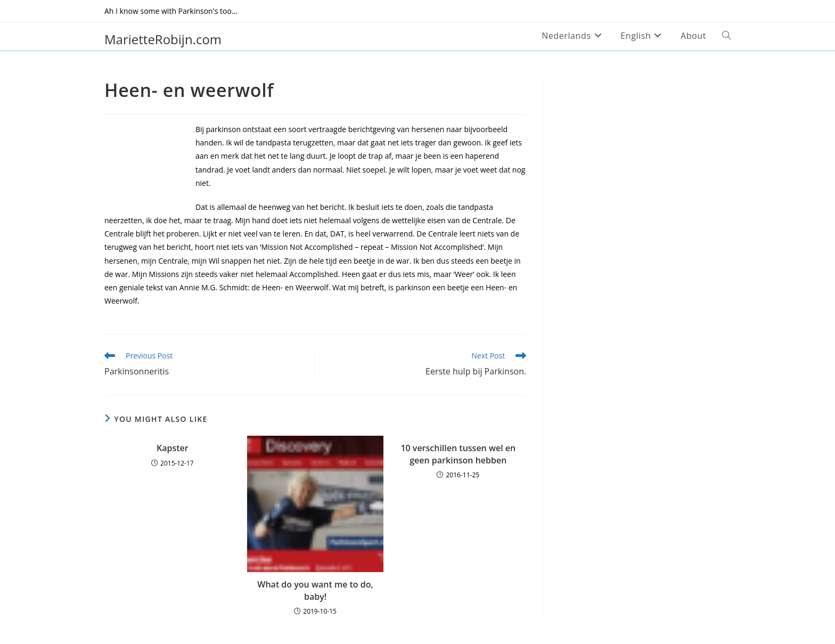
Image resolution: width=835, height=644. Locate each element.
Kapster (173, 448)
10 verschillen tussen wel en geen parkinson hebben (458, 454)
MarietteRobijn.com (163, 39)
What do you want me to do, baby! (315, 590)
